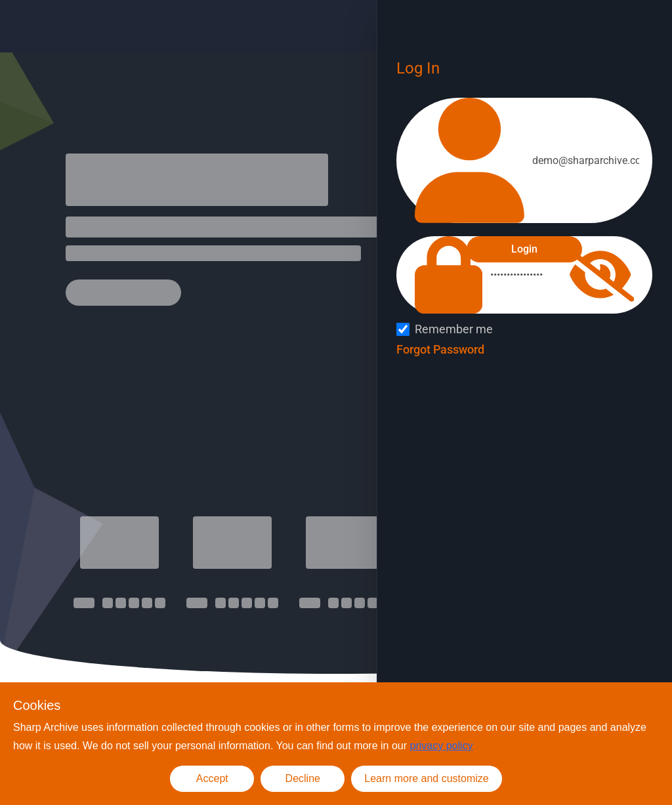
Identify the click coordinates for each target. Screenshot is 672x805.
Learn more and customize (426, 778)
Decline (303, 778)
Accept (212, 778)
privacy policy (442, 746)
